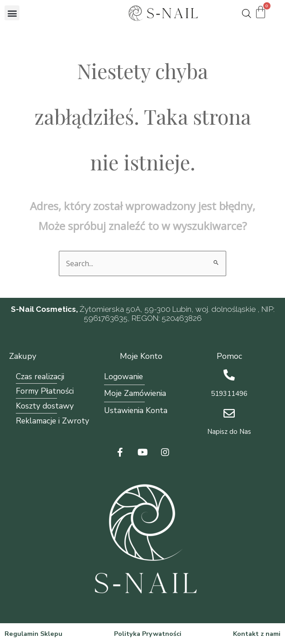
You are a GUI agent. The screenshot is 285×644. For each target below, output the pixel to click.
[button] (12, 13)
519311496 (229, 394)
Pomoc (229, 356)
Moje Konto (141, 356)
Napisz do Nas (229, 432)
